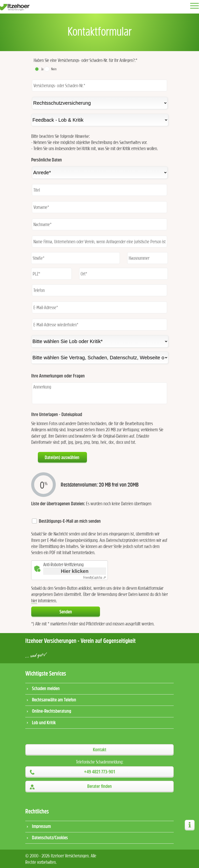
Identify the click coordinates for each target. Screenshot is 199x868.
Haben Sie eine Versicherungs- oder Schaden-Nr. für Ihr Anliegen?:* (85, 60)
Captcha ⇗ (95, 577)
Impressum (41, 826)
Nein (54, 69)
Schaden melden (46, 688)
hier (34, 600)
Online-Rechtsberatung (52, 711)
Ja (42, 69)
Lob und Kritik (44, 722)
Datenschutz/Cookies (50, 837)
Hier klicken (75, 571)
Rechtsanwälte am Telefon (54, 700)
